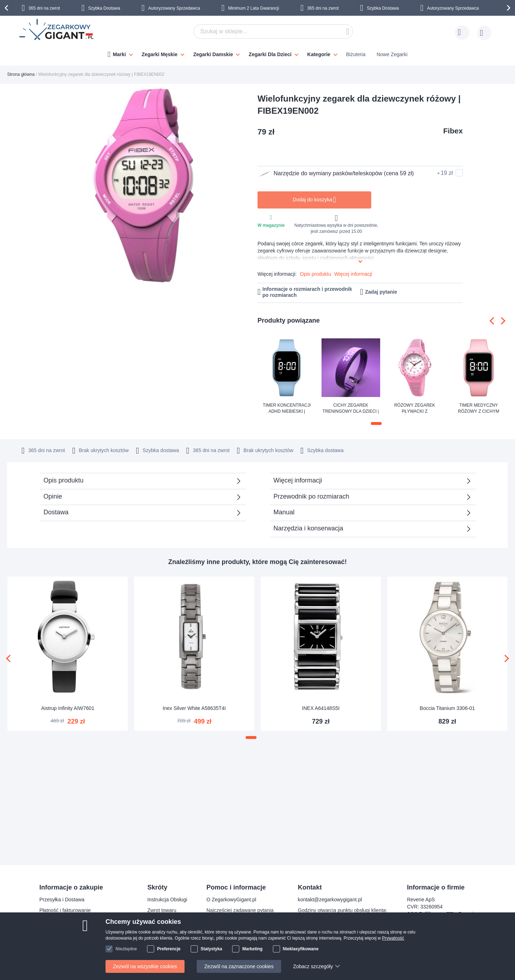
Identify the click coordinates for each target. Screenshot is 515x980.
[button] (376, 423)
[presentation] (8, 8)
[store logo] (57, 30)
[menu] (257, 53)
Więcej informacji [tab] (298, 480)
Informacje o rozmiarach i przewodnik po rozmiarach (307, 292)
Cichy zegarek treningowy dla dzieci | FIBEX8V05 (351, 409)
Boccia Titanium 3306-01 (447, 707)
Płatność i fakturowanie (65, 910)
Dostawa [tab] (56, 511)
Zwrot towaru (162, 910)
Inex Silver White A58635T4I (194, 707)
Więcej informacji (353, 274)
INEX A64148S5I (321, 707)
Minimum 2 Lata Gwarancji (254, 8)
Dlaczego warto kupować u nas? (242, 921)
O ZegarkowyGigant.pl (231, 900)
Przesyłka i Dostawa (62, 900)
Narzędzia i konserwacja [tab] (308, 528)
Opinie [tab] (53, 496)
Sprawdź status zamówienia (237, 932)
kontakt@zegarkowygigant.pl (330, 900)
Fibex (453, 131)
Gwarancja (159, 921)
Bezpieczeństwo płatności (68, 921)
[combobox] (273, 31)
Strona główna (21, 74)
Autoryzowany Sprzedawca (174, 8)
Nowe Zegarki (392, 54)
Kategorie (319, 54)
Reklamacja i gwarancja (66, 942)
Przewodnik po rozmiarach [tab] (312, 496)
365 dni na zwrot (44, 8)
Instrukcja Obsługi (167, 900)
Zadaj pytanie (381, 292)
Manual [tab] (284, 511)
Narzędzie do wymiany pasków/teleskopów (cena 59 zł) (336, 173)
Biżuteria (356, 54)
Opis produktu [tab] (64, 480)
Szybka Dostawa (104, 8)
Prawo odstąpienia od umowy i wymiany (84, 932)
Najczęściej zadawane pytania (240, 910)
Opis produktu (316, 274)
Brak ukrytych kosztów (261, 450)
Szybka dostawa (331, 450)
